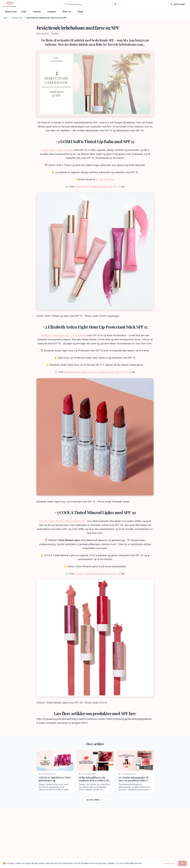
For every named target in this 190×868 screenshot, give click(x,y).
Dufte (24, 12)
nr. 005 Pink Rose (105, 179)
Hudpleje (52, 12)
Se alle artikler (95, 800)
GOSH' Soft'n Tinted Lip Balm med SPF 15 (97, 187)
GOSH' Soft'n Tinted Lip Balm (57, 150)
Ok (182, 863)
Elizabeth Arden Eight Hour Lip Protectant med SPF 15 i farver (97, 372)
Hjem (5, 18)
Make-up (67, 12)
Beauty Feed (11, 12)
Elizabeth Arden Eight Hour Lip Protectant (64, 335)
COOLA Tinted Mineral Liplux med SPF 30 (62, 521)
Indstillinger (169, 863)
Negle (80, 12)
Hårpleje (37, 12)
